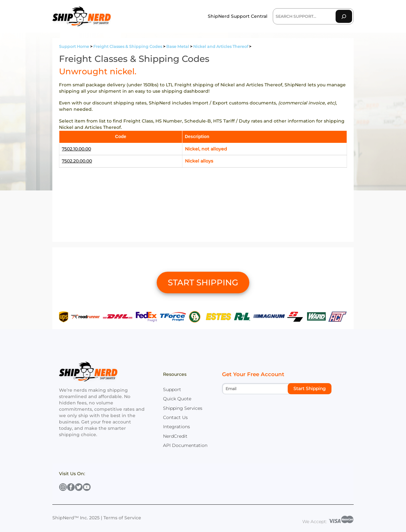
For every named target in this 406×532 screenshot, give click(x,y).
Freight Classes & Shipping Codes (128, 47)
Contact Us (175, 417)
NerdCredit (175, 436)
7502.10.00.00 (76, 149)
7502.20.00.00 (77, 161)
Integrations (177, 427)
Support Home (74, 47)
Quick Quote (177, 399)
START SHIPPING (203, 283)
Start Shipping (310, 389)
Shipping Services (183, 408)
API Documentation (185, 445)
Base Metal (178, 47)
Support (172, 389)
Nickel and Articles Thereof (221, 47)
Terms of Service (122, 518)
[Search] (344, 16)
